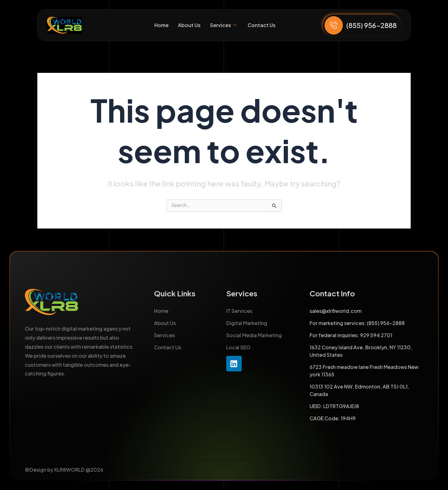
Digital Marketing (247, 323)
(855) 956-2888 (371, 25)
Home (161, 25)
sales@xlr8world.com (336, 311)
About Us (189, 25)
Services (223, 25)
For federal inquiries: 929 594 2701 (351, 335)
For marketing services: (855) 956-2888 (357, 323)
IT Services (239, 311)
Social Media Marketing (254, 335)
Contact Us (261, 25)
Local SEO (238, 347)
